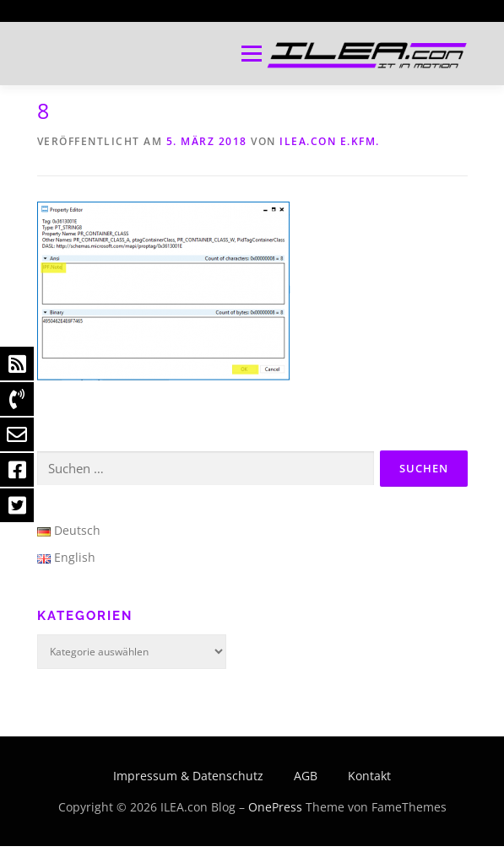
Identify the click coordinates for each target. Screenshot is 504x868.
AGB (306, 776)
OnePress (275, 807)
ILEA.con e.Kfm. (330, 141)
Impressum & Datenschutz (188, 776)
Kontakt (369, 776)
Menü (250, 54)
